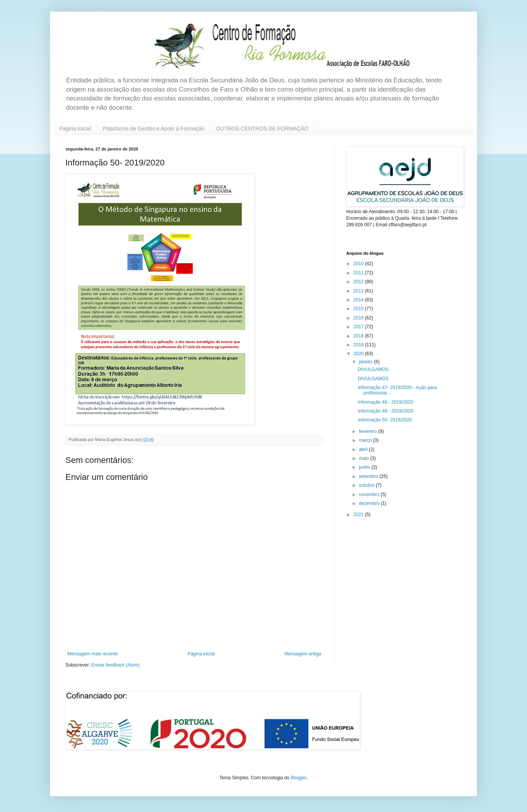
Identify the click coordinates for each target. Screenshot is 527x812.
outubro (367, 485)
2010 (359, 264)
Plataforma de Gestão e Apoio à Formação (154, 129)
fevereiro (369, 431)
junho (365, 467)
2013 (359, 291)
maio (364, 458)
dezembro (370, 503)
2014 (359, 300)
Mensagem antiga (303, 654)
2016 (359, 318)
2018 (359, 336)
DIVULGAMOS (373, 369)
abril (364, 449)
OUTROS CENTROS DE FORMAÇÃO (262, 129)
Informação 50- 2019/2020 (385, 420)
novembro (370, 495)
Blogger (299, 778)
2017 (359, 327)
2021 (359, 515)
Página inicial (75, 129)
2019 (359, 345)
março (366, 440)
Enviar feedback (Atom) (115, 665)
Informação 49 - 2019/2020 (385, 411)
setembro (369, 476)
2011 (359, 273)
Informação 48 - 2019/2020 (385, 402)
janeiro (366, 362)
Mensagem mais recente (93, 654)
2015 (359, 309)
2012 (359, 282)
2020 (359, 354)
